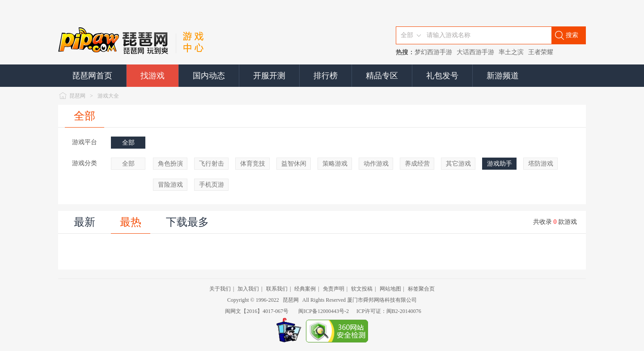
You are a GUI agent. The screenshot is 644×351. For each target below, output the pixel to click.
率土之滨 (511, 52)
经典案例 (305, 289)
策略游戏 (335, 164)
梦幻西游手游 (433, 52)
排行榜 (326, 76)
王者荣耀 (541, 52)
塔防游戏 (541, 164)
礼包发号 (442, 76)
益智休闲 (294, 164)
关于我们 (220, 289)
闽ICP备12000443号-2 (324, 311)
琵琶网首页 (92, 76)
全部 (85, 116)
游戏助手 (500, 164)
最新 (85, 222)
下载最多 (187, 222)
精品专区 (382, 76)
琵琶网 (77, 96)
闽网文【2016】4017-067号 (257, 311)
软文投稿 (362, 289)
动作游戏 (376, 164)
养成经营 (417, 164)
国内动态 (209, 76)
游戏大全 (108, 96)
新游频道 (503, 76)
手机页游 (212, 185)
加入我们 (248, 289)
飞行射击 (212, 164)
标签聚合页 (421, 289)
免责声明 (334, 289)
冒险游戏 (170, 185)
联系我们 (277, 289)
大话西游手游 (475, 52)
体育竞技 (253, 164)
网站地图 (390, 289)
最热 (131, 222)
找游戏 (153, 76)
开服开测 (269, 76)
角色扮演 (170, 164)
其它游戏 (458, 164)
